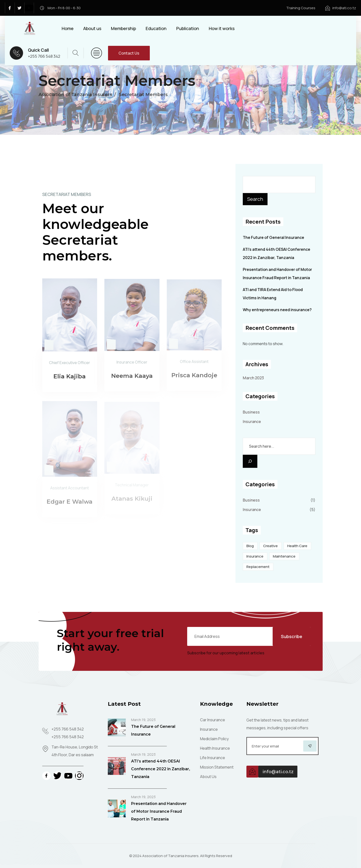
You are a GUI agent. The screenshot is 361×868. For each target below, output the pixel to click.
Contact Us (129, 53)
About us (92, 28)
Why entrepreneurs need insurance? (277, 310)
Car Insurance (213, 720)
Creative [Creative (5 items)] (270, 546)
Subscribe (292, 636)
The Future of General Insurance (273, 237)
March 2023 (253, 378)
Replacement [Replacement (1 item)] (258, 567)
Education (156, 28)
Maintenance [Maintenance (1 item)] (284, 556)
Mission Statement (217, 767)
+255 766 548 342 (44, 56)
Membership (123, 28)
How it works (222, 28)
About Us (208, 777)
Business (251, 412)
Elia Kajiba (70, 379)
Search (255, 199)
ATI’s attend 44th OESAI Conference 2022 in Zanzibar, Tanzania (161, 769)
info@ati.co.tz (344, 8)
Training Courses (301, 8)
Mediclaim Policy (214, 739)
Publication (188, 28)
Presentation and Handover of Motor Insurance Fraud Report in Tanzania (159, 811)
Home (68, 28)
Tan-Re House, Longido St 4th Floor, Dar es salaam (75, 751)
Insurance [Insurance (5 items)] (255, 556)
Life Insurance (213, 758)
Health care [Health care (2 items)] (297, 546)
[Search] (250, 461)
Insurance (252, 422)
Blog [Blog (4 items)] (250, 546)
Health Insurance (215, 748)
